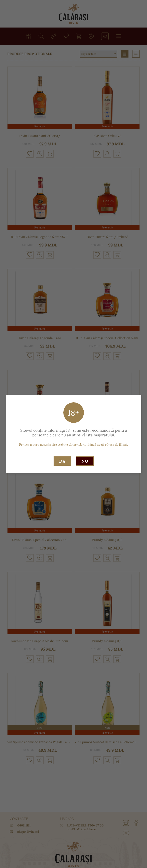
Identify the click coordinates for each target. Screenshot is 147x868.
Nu (85, 461)
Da (62, 461)
